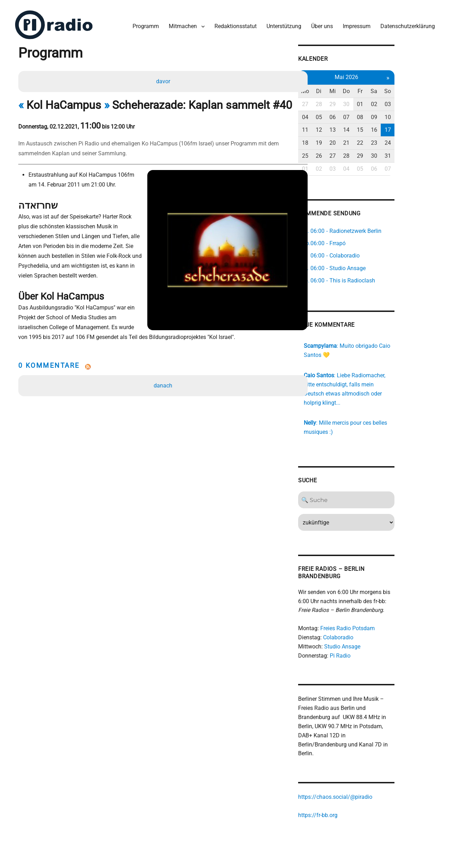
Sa (408, 88)
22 (393, 140)
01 (393, 101)
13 (364, 127)
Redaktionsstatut (234, 24)
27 (335, 101)
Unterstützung (282, 24)
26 (349, 153)
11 (335, 127)
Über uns (320, 24)
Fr (393, 88)
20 (364, 140)
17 (422, 127)
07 (378, 114)
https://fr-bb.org (347, 795)
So (422, 88)
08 (393, 114)
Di (349, 88)
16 (407, 127)
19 (349, 140)
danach (164, 364)
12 (349, 127)
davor (163, 80)
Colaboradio (367, 626)
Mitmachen (181, 24)
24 (422, 140)
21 (378, 140)
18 (335, 140)
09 (407, 114)
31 (422, 153)
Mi (364, 88)
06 (364, 114)
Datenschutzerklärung (406, 24)
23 (407, 140)
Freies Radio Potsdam (377, 617)
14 (378, 127)
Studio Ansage (371, 635)
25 (335, 153)
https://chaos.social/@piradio (364, 777)
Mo (335, 88)
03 (422, 101)
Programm (144, 24)
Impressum (355, 24)
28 (349, 101)
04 (335, 114)
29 (364, 101)
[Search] (378, 489)
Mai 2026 (378, 74)
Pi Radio (369, 644)
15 (393, 127)
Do (378, 88)
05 (349, 114)
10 (422, 114)
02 (407, 101)
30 (378, 101)
